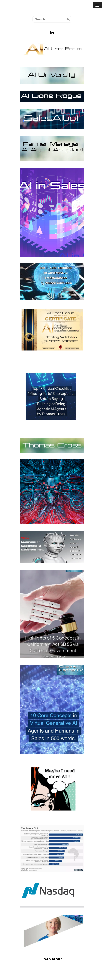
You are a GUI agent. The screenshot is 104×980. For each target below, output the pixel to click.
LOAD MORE (52, 959)
